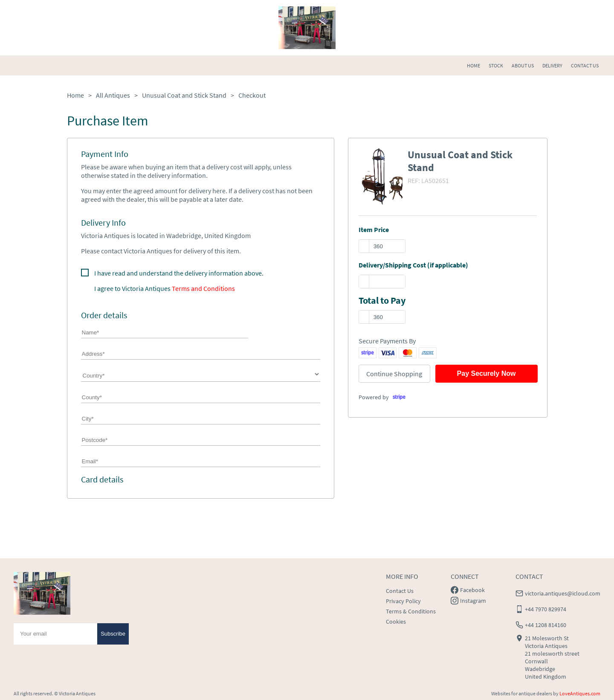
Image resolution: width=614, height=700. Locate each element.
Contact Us (400, 591)
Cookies (396, 622)
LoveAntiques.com (580, 693)
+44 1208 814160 (546, 625)
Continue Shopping (394, 374)
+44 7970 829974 (546, 609)
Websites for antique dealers (522, 693)
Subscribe (113, 634)
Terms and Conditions (203, 288)
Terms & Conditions (411, 611)
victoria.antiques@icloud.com (563, 593)
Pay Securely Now (487, 373)
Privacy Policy (403, 601)
